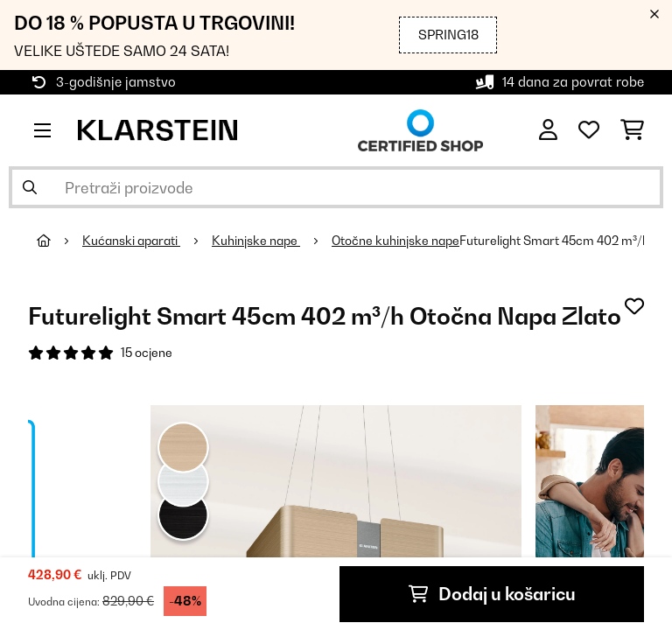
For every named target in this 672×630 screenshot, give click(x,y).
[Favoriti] (589, 130)
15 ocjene (147, 353)
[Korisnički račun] (548, 130)
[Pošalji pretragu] (30, 187)
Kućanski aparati (131, 241)
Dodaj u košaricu (492, 594)
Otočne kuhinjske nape (395, 241)
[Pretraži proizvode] (336, 187)
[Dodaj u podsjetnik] (634, 306)
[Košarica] (632, 130)
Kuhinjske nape (256, 241)
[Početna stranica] (59, 241)
